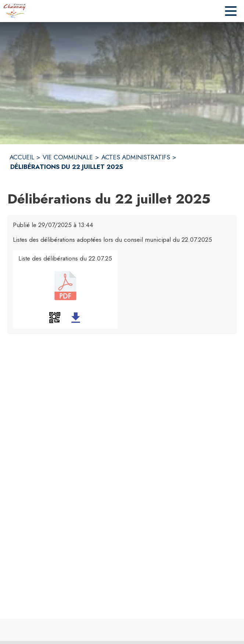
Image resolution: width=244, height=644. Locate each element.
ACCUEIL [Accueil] (22, 157)
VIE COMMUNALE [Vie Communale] (68, 157)
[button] (55, 318)
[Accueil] (15, 11)
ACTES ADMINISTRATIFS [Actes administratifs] (136, 157)
